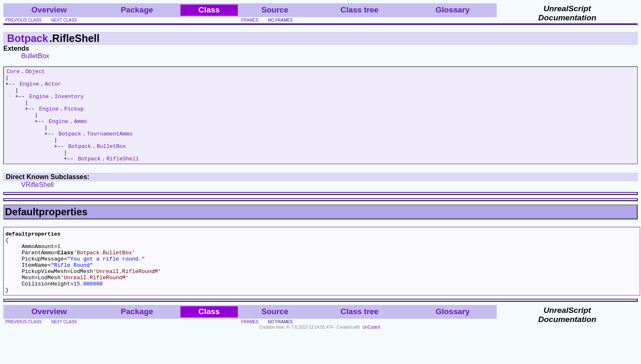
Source (275, 10)
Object (35, 72)
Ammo (80, 132)
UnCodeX (371, 358)
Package (137, 10)
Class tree (360, 10)
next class (64, 20)
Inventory (69, 102)
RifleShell (123, 177)
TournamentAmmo (110, 147)
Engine (29, 87)
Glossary (453, 10)
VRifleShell (37, 203)
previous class (23, 20)
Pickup (74, 117)
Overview (49, 10)
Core (13, 72)
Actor (53, 87)
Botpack (28, 38)
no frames (280, 20)
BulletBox (35, 56)
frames (250, 20)
